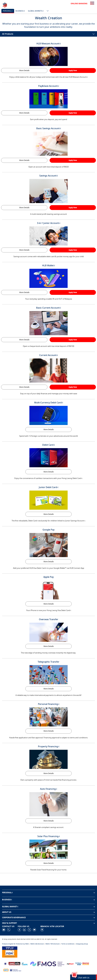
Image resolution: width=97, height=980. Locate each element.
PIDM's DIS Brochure (37, 944)
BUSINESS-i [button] (7, 900)
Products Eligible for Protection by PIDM (15, 944)
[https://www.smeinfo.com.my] (14, 964)
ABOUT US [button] (7, 912)
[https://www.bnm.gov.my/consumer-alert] (16, 970)
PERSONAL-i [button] (7, 893)
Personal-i (8, 11)
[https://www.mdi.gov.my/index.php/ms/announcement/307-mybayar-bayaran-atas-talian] (70, 964)
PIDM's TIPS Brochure (53, 944)
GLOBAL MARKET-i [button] (10, 907)
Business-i (20, 11)
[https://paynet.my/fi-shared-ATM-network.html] (6, 970)
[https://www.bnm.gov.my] (5, 964)
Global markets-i (36, 11)
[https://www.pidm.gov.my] (10, 952)
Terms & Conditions (68, 944)
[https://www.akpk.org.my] (25, 964)
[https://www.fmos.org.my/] (47, 964)
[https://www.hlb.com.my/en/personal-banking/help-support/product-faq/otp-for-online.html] (82, 964)
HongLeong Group (82, 944)
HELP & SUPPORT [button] (10, 923)
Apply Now (73, 70)
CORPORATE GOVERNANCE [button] (14, 917)
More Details (24, 70)
